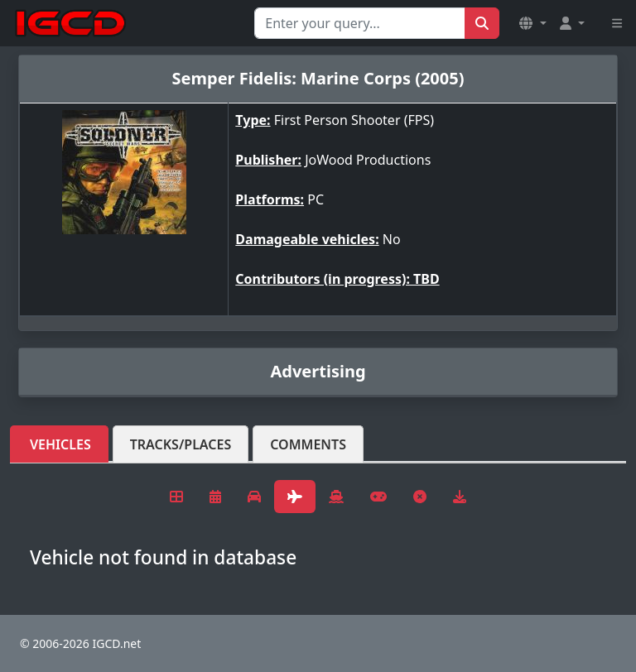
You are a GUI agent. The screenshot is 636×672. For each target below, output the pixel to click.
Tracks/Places (181, 444)
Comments (308, 444)
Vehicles (60, 444)
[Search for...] (360, 23)
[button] (532, 23)
